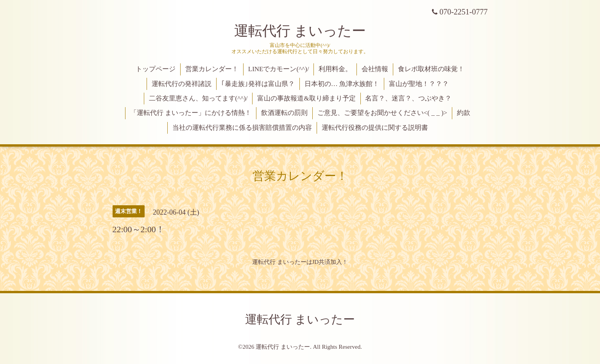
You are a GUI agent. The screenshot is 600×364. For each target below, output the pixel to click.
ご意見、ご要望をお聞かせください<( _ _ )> (382, 113)
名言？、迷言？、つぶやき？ (408, 98)
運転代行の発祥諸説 (182, 84)
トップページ (156, 69)
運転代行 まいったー (300, 31)
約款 (464, 113)
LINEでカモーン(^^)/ (279, 69)
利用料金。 (335, 69)
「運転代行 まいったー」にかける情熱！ (191, 113)
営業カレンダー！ (212, 69)
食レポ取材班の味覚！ (431, 69)
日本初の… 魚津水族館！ (342, 84)
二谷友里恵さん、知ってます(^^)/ (198, 98)
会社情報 (375, 69)
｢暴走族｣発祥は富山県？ (258, 84)
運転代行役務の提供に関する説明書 (375, 128)
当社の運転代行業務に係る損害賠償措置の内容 (242, 128)
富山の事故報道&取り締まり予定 (306, 98)
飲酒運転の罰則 (284, 113)
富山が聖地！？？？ (419, 84)
